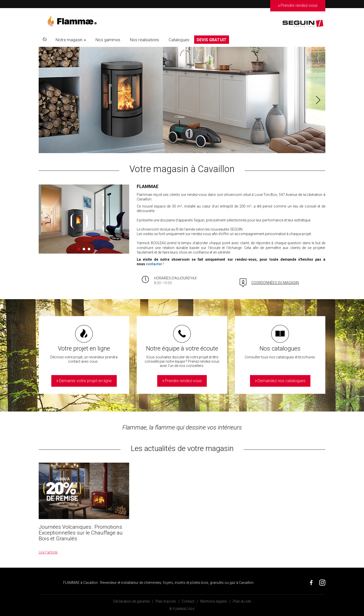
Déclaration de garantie (131, 601)
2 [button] (84, 249)
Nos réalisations (145, 40)
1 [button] (79, 249)
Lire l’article (48, 552)
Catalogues (179, 40)
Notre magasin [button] (71, 40)
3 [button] (89, 249)
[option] (182, 100)
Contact (188, 601)
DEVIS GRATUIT (212, 40)
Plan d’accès (166, 601)
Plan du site (242, 601)
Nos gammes (108, 40)
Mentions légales (214, 601)
